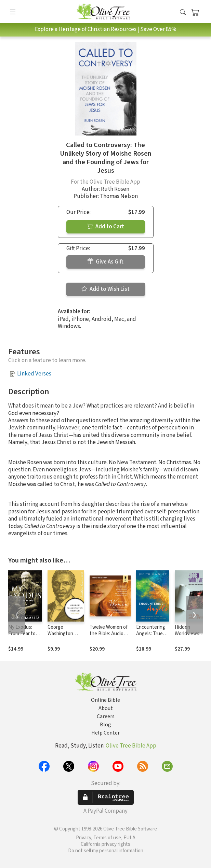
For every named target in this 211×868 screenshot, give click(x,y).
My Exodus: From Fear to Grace (22, 634)
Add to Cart (106, 227)
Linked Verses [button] (34, 374)
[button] (183, 13)
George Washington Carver (60, 634)
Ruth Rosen (115, 189)
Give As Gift (105, 262)
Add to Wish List (105, 289)
